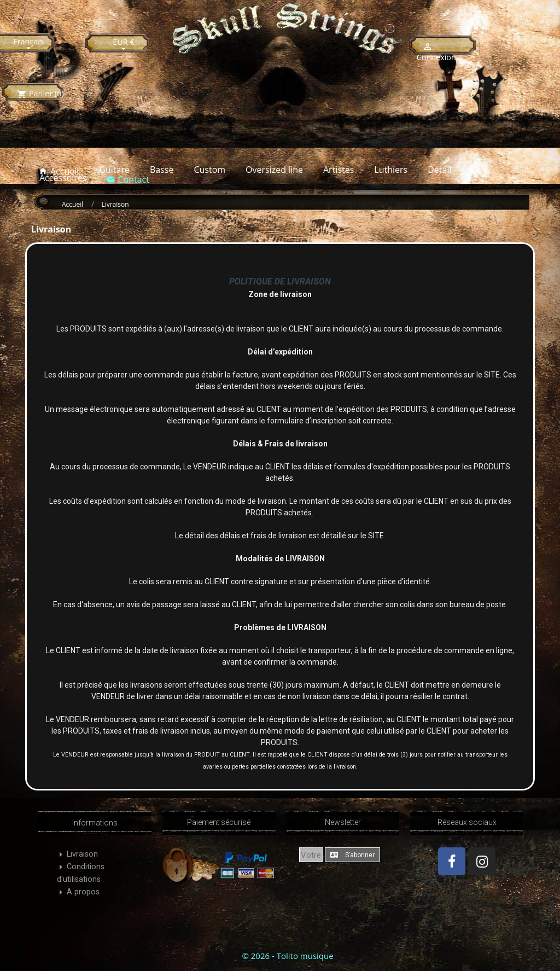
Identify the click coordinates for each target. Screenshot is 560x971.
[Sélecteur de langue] (29, 44)
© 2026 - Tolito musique (287, 956)
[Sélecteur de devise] (124, 45)
